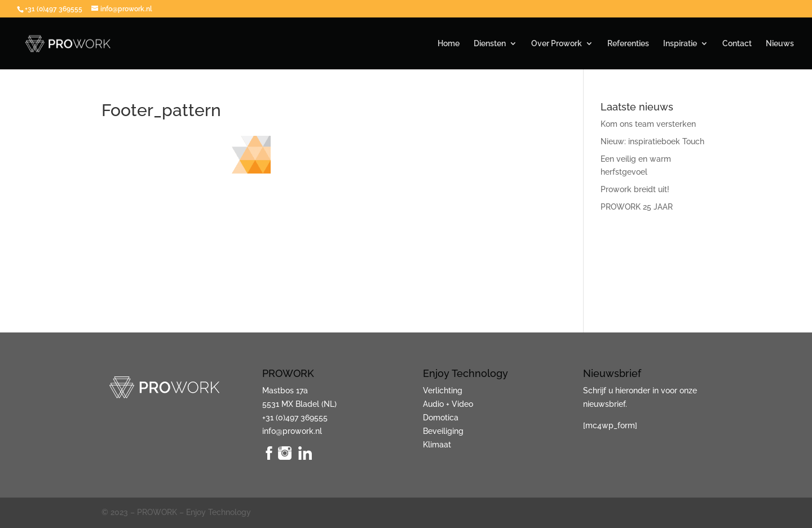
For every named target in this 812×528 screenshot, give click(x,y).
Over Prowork (557, 44)
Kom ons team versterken (648, 124)
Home (449, 44)
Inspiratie (680, 44)
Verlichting (443, 391)
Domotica (441, 418)
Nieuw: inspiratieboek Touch (652, 141)
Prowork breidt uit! (635, 189)
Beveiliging (443, 431)
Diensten (490, 44)
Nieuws (780, 44)
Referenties (628, 44)
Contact (737, 44)
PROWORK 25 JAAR (637, 207)
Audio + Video (448, 404)
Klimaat (437, 445)
